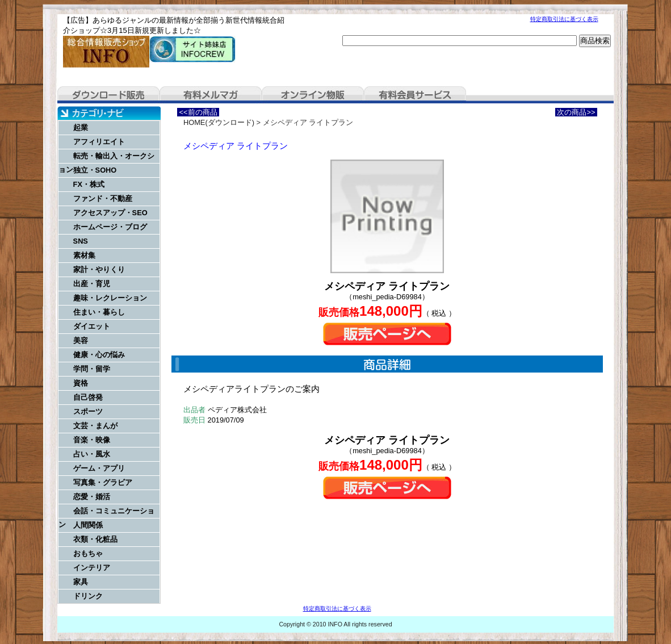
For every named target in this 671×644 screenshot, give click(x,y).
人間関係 (88, 525)
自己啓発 (88, 397)
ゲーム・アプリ (99, 468)
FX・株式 (89, 184)
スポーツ (88, 411)
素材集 (84, 255)
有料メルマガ (211, 95)
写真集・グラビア (103, 482)
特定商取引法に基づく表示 (564, 19)
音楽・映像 (92, 440)
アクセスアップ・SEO (110, 213)
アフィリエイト (99, 142)
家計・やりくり (99, 269)
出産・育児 (92, 284)
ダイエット (92, 326)
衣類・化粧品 (95, 539)
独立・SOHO (95, 170)
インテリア (92, 568)
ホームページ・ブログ (110, 227)
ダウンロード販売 (108, 95)
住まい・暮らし (99, 312)
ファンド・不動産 (103, 198)
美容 (81, 340)
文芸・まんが (95, 426)
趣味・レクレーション (110, 298)
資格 (81, 383)
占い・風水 (92, 454)
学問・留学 (92, 369)
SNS (81, 241)
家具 (81, 582)
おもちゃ (88, 553)
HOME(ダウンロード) (219, 122)
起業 (81, 127)
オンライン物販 (313, 95)
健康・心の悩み (99, 355)
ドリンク (88, 596)
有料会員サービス (415, 95)
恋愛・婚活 (92, 497)
